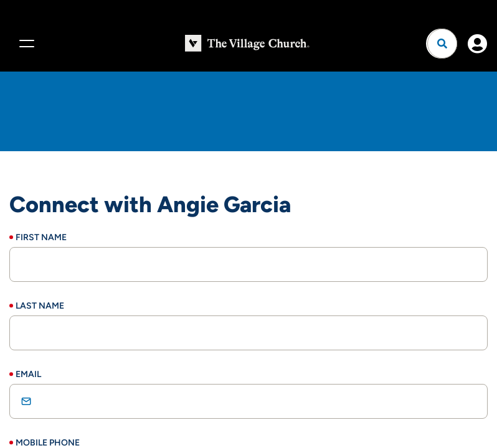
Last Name (40, 306)
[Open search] (442, 44)
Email (28, 374)
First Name (41, 237)
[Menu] (25, 44)
